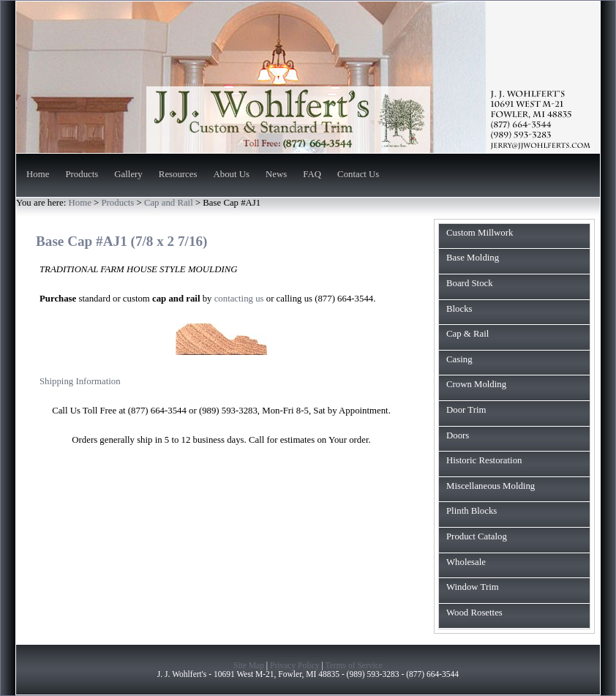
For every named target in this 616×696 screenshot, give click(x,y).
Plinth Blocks (472, 511)
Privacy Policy (295, 665)
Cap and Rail (170, 203)
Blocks (459, 309)
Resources (178, 175)
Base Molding (473, 258)
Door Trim (466, 410)
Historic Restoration (484, 460)
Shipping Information (80, 381)
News (276, 175)
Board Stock (470, 283)
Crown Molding (476, 384)
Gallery (128, 175)
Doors (458, 435)
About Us (232, 175)
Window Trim (473, 587)
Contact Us (358, 175)
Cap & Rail (467, 334)
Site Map (249, 665)
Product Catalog (477, 536)
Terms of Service (354, 665)
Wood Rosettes (474, 613)
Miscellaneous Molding (491, 486)
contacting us (239, 299)
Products (82, 175)
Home (38, 175)
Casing (459, 359)
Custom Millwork (480, 233)
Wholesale (466, 562)
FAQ (312, 175)
